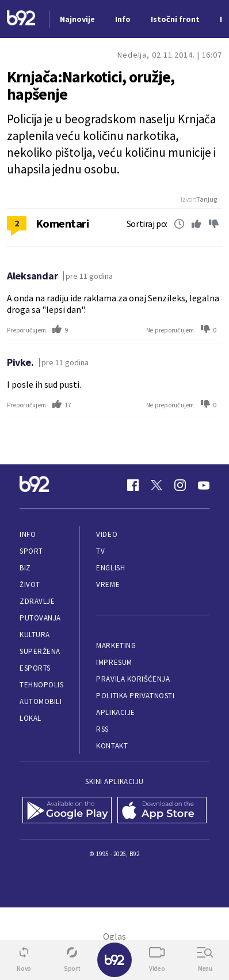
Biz (25, 568)
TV (100, 551)
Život (30, 584)
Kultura (35, 635)
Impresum (114, 662)
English (110, 568)
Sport (31, 551)
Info (28, 534)
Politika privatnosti (135, 696)
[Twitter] (157, 485)
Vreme (108, 584)
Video (107, 534)
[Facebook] (133, 485)
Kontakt (112, 746)
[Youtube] (204, 485)
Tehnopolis (41, 685)
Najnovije (77, 19)
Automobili (41, 701)
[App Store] (162, 811)
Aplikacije (115, 712)
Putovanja (40, 618)
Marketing (116, 646)
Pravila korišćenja (133, 679)
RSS (102, 729)
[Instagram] (180, 485)
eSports (35, 668)
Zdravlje (37, 601)
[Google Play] (67, 811)
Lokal (30, 718)
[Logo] (21, 19)
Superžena (40, 651)
